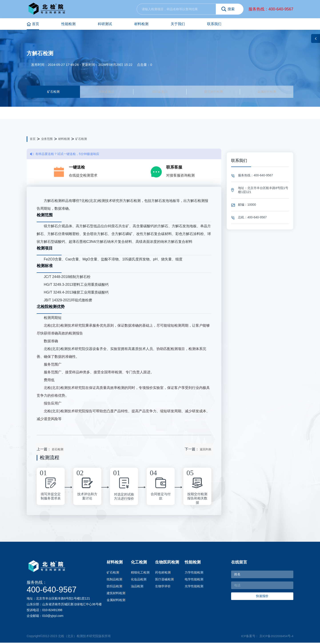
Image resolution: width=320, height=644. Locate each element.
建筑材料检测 (213, 92)
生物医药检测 (167, 563)
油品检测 (137, 588)
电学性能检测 (194, 581)
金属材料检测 (267, 92)
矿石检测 (53, 92)
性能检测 (68, 24)
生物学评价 (163, 588)
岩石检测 (58, 451)
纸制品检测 (107, 92)
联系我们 (214, 24)
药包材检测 (163, 574)
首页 (33, 24)
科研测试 (105, 24)
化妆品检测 (139, 581)
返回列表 (206, 451)
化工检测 (139, 563)
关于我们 (178, 24)
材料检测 (141, 24)
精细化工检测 (140, 574)
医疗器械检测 (164, 581)
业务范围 (47, 140)
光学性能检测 (194, 588)
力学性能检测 (194, 574)
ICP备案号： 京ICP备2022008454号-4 (267, 637)
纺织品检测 (160, 92)
